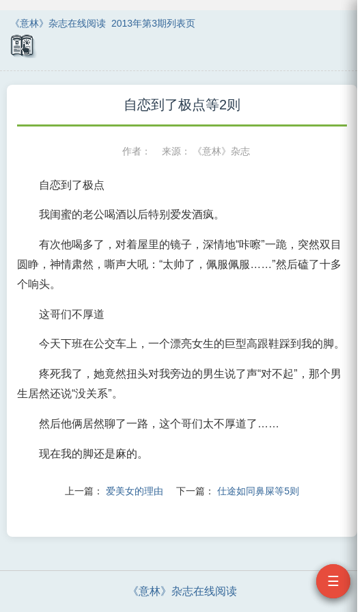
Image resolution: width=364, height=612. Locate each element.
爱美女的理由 (135, 491)
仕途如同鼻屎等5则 (258, 491)
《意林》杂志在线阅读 (58, 23)
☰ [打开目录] (333, 581)
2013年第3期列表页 (153, 23)
